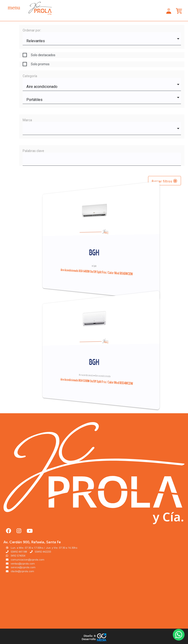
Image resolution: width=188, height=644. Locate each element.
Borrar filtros (165, 181)
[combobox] (102, 39)
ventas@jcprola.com (20, 564)
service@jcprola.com (21, 567)
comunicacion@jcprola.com (25, 560)
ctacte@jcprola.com (20, 571)
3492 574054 (16, 556)
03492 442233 (40, 552)
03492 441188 (16, 552)
